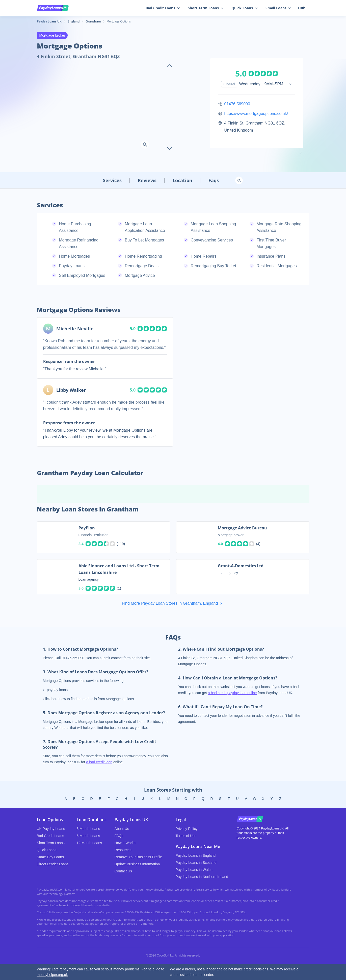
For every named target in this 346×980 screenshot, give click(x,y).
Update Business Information (137, 864)
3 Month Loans (88, 829)
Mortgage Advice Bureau (242, 528)
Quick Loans (244, 8)
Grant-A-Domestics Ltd (241, 566)
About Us (122, 829)
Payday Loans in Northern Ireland (202, 877)
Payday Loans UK (49, 21)
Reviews (147, 180)
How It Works (125, 843)
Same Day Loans (50, 857)
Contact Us (123, 871)
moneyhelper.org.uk (52, 975)
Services (112, 180)
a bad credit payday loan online (232, 693)
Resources (123, 850)
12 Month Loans (89, 843)
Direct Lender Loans (53, 864)
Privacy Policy (187, 829)
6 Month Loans (88, 836)
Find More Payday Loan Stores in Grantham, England (173, 604)
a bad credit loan (99, 762)
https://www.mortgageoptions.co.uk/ (256, 114)
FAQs (119, 836)
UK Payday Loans (51, 829)
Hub (302, 8)
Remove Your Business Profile (138, 857)
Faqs (214, 180)
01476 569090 (237, 104)
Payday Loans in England (196, 855)
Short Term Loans (206, 8)
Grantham (93, 21)
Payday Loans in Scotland (196, 863)
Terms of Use (186, 836)
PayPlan (87, 528)
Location (182, 180)
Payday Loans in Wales (194, 870)
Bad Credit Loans (163, 8)
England (74, 21)
